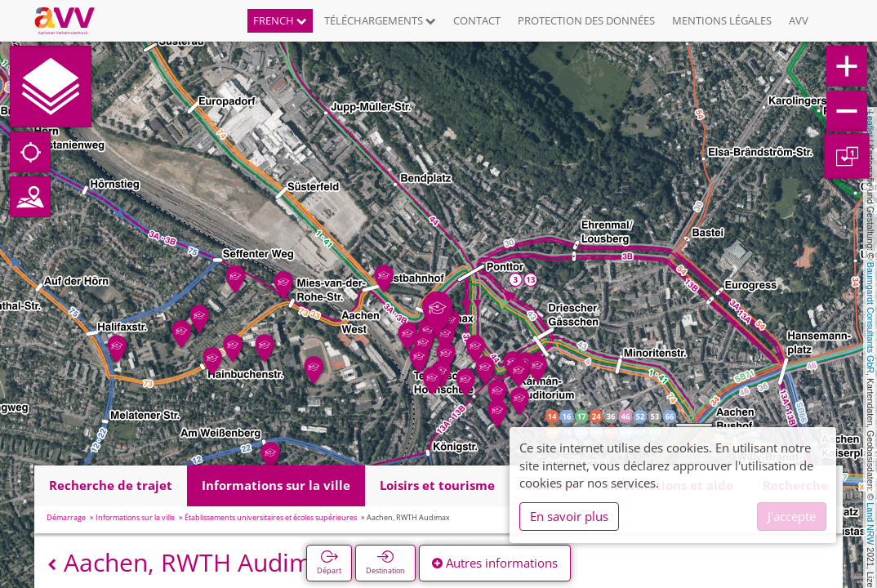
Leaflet (870, 124)
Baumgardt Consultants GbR (870, 318)
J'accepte (792, 516)
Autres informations (495, 563)
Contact (477, 20)
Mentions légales (722, 20)
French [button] (280, 20)
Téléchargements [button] (380, 20)
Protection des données (586, 20)
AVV (799, 20)
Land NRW (870, 523)
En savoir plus (569, 516)
